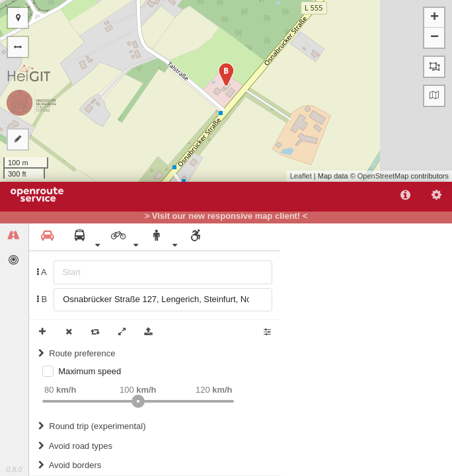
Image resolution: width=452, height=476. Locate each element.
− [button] (434, 38)
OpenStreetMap (383, 176)
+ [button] (434, 18)
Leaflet (301, 176)
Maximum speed (90, 371)
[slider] (138, 401)
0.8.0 (14, 469)
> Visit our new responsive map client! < (226, 216)
